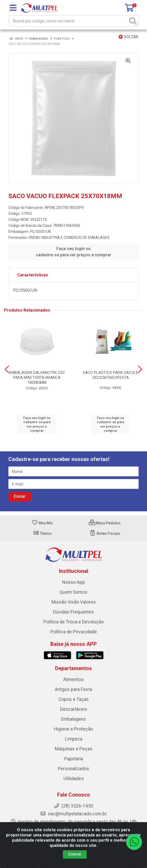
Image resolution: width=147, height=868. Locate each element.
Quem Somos (73, 592)
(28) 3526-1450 (73, 806)
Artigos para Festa (73, 689)
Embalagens (73, 719)
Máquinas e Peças (74, 749)
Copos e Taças (74, 699)
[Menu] (13, 8)
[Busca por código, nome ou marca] (68, 21)
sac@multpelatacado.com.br (73, 814)
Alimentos (73, 679)
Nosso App (73, 582)
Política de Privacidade (74, 632)
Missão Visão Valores (74, 602)
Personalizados (73, 769)
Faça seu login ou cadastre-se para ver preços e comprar (73, 252)
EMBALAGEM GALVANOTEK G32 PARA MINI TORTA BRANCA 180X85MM (37, 378)
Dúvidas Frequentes (73, 612)
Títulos (42, 533)
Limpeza (74, 739)
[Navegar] (7, 369)
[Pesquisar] (133, 21)
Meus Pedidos (105, 523)
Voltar (128, 37)
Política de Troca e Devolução (73, 622)
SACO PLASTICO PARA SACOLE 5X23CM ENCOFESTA (110, 375)
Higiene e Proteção (73, 729)
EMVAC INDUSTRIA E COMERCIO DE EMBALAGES (69, 238)
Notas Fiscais (105, 533)
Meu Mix (42, 523)
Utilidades (74, 779)
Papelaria (74, 759)
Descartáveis (74, 709)
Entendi (75, 854)
